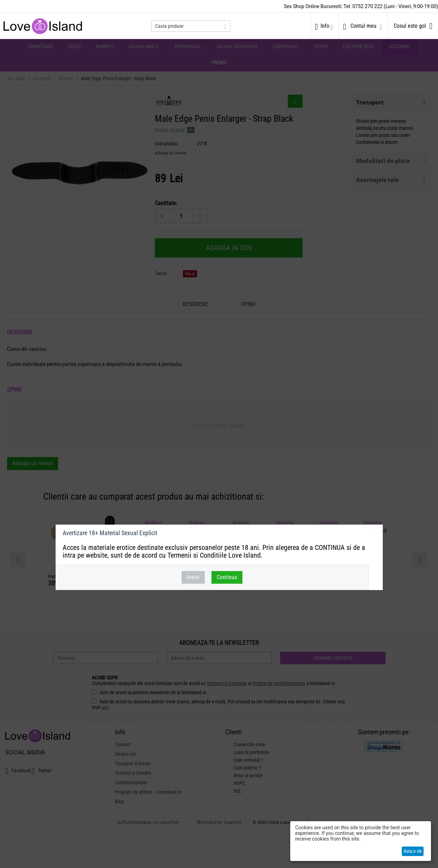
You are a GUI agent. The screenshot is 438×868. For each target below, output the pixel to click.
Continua (227, 577)
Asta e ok (412, 851)
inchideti (374, 534)
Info (325, 26)
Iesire (193, 577)
